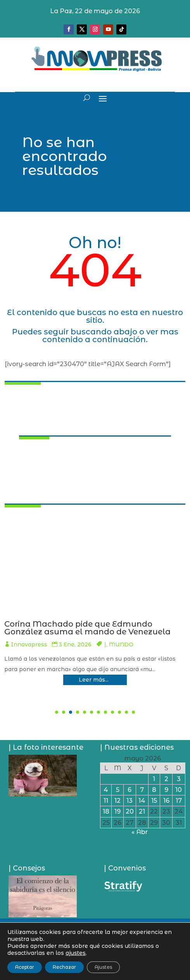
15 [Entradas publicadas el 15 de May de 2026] (154, 801)
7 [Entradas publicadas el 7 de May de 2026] (142, 790)
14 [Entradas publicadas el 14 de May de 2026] (142, 801)
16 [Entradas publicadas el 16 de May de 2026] (166, 801)
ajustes (76, 953)
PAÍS (123, 652)
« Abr (140, 832)
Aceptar (25, 967)
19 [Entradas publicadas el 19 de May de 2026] (117, 811)
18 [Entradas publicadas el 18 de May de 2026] (106, 811)
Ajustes (103, 967)
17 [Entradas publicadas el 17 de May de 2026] (179, 801)
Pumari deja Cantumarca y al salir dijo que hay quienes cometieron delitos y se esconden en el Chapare (95, 632)
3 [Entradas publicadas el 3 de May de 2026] (179, 779)
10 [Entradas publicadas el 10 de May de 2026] (179, 790)
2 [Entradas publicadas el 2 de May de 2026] (166, 779)
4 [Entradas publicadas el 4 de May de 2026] (106, 790)
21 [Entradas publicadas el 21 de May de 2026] (142, 811)
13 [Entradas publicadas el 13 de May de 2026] (130, 801)
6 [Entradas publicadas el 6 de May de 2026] (130, 790)
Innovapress (32, 652)
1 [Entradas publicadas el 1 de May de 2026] (154, 779)
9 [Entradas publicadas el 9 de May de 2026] (166, 790)
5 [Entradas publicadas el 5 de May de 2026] (118, 790)
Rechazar (64, 967)
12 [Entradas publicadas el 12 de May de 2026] (117, 801)
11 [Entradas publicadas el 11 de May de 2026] (106, 801)
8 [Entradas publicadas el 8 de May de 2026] (154, 790)
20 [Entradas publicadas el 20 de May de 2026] (130, 811)
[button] (57, 712)
